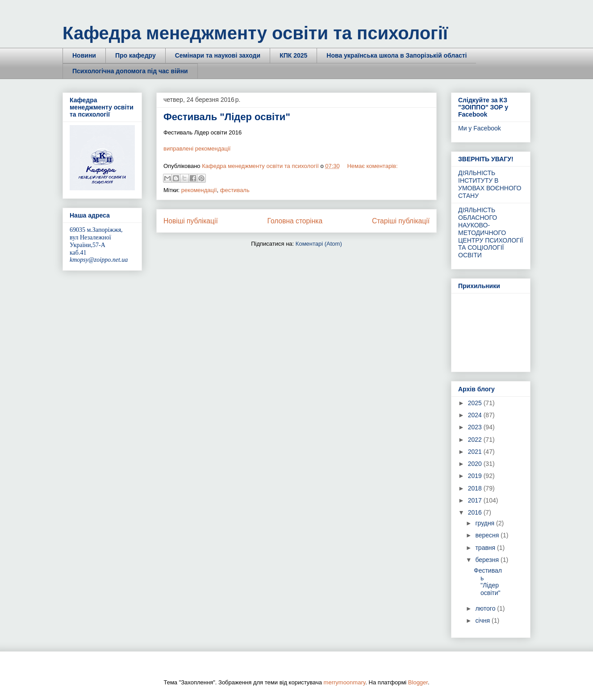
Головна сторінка (295, 221)
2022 (476, 440)
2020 (476, 464)
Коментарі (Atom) (319, 244)
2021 (476, 452)
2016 (476, 512)
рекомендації (199, 190)
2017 (476, 500)
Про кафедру (136, 55)
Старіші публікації (401, 221)
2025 (476, 403)
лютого (486, 608)
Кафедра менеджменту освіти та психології (255, 33)
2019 (476, 476)
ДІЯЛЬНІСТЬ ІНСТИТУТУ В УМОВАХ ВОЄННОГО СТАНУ (490, 184)
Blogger (418, 682)
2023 (476, 427)
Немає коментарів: (372, 166)
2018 (476, 488)
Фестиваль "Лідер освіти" (227, 117)
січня (483, 620)
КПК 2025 (293, 55)
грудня (486, 523)
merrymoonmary (345, 682)
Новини (84, 55)
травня (486, 548)
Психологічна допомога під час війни (130, 71)
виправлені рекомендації (197, 149)
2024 (476, 415)
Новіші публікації (191, 221)
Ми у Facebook (480, 128)
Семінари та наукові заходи (218, 55)
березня (488, 560)
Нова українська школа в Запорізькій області (397, 55)
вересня (488, 535)
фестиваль (235, 190)
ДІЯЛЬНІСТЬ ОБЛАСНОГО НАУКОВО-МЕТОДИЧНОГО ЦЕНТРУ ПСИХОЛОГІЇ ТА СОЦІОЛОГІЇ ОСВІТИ (491, 233)
